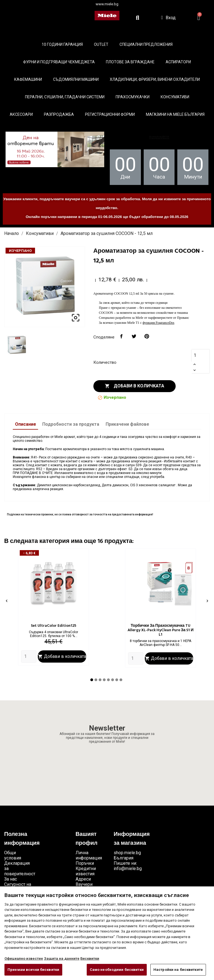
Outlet (101, 44)
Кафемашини (28, 79)
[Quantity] (29, 656)
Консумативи (175, 97)
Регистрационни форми (110, 114)
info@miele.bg (128, 869)
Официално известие (24, 958)
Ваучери (84, 884)
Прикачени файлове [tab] (127, 424)
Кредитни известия (86, 871)
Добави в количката (135, 386)
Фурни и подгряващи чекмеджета (59, 62)
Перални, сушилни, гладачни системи (65, 97)
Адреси (83, 879)
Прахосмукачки (133, 97)
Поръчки (85, 863)
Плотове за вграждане (130, 62)
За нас (11, 879)
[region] (107, 933)
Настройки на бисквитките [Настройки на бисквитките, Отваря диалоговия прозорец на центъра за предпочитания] (178, 970)
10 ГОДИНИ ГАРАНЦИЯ (62, 44)
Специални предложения (146, 44)
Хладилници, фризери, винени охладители (155, 79)
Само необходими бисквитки (117, 970)
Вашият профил (87, 839)
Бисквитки (90, 958)
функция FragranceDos (158, 323)
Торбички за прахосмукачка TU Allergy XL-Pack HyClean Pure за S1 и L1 (161, 630)
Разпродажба (59, 114)
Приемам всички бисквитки (33, 970)
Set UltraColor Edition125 (53, 626)
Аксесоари (21, 114)
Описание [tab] (26, 424)
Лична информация (89, 855)
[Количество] (198, 355)
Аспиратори (178, 62)
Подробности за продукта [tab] (71, 424)
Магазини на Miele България (175, 114)
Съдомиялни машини (76, 79)
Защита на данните (62, 958)
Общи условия (13, 855)
